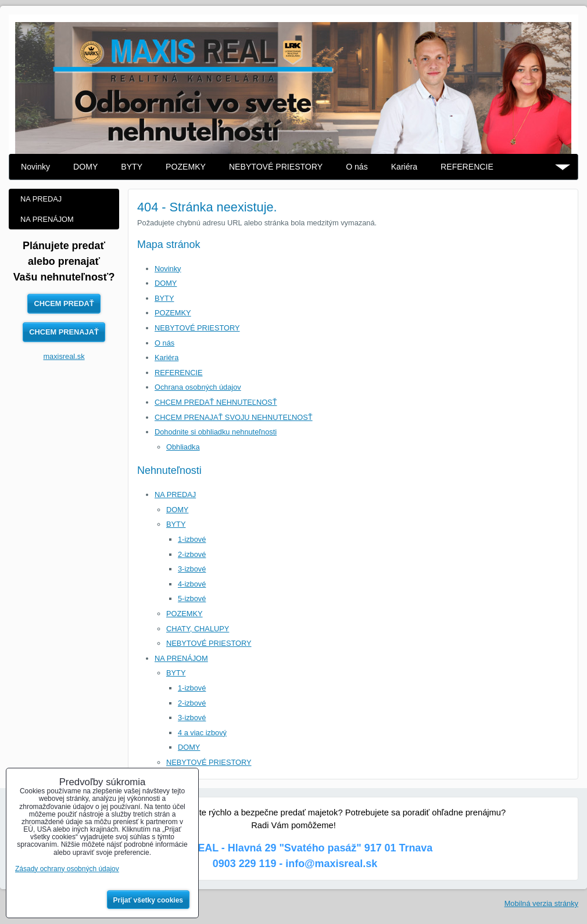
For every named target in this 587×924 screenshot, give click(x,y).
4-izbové (192, 584)
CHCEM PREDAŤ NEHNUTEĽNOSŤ (216, 402)
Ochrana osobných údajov (198, 387)
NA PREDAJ (175, 495)
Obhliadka (183, 447)
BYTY (132, 167)
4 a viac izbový (202, 733)
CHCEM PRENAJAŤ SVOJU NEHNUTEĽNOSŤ (234, 417)
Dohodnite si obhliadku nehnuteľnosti (216, 432)
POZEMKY (186, 167)
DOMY (85, 167)
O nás (357, 167)
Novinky (35, 167)
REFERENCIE (467, 167)
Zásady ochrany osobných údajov (67, 869)
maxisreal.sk (64, 356)
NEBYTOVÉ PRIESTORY (276, 167)
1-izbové (192, 539)
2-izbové (192, 554)
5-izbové (192, 598)
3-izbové (192, 569)
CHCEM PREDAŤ (64, 303)
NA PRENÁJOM (181, 658)
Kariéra (404, 167)
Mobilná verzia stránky (541, 903)
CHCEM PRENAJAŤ (64, 332)
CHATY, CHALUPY (198, 629)
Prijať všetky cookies (148, 900)
